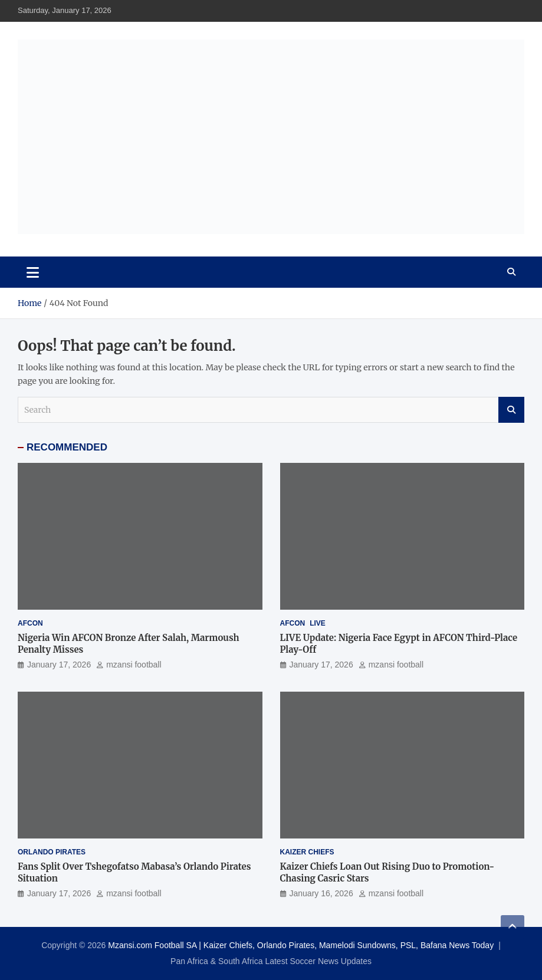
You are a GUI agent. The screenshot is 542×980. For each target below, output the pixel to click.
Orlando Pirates (52, 852)
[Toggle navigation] (33, 272)
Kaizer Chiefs (307, 852)
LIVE (318, 623)
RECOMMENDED (67, 447)
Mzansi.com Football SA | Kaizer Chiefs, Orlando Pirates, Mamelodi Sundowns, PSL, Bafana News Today (301, 945)
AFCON (30, 623)
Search (511, 410)
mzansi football (134, 665)
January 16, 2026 (321, 893)
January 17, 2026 (59, 665)
